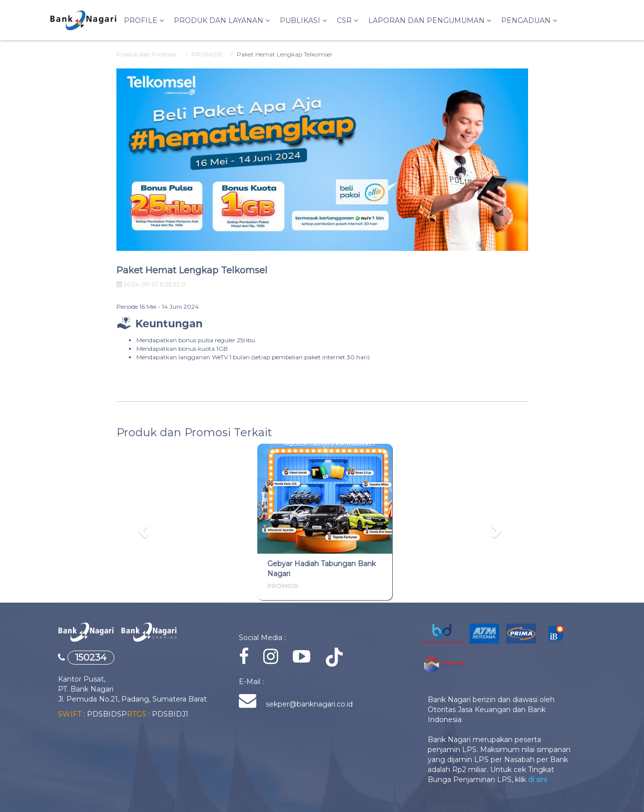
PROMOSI (207, 54)
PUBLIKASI (303, 20)
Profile (144, 20)
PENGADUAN (529, 20)
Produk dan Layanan (222, 20)
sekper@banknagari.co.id (308, 704)
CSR (347, 20)
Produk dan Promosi (146, 54)
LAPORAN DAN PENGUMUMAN (430, 20)
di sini (538, 780)
